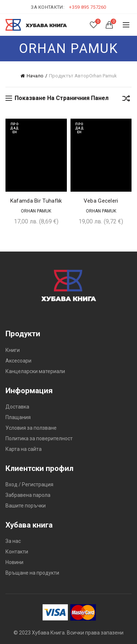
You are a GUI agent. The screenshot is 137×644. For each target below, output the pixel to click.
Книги (13, 350)
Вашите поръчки (26, 506)
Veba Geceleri (101, 201)
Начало (35, 76)
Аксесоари (18, 361)
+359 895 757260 (88, 7)
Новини (14, 562)
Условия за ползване (31, 428)
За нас (13, 541)
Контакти (17, 552)
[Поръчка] (126, 100)
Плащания (18, 417)
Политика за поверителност (39, 438)
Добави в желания (60, 125)
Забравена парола (28, 495)
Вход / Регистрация (29, 484)
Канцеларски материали (35, 371)
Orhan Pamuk (36, 211)
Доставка (17, 407)
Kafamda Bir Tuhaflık (36, 201)
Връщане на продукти (32, 573)
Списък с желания (97, 22)
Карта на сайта (24, 449)
